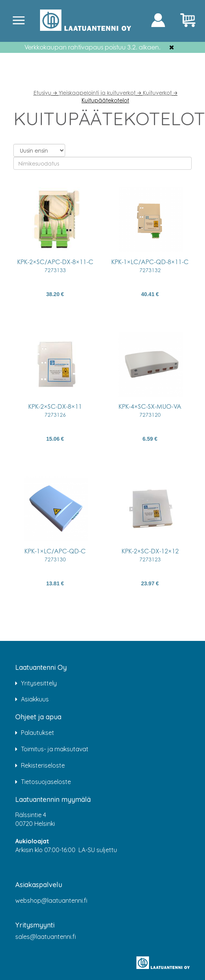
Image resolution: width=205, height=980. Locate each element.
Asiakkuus (35, 699)
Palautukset (38, 733)
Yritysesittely (39, 683)
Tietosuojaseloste (46, 782)
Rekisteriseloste (43, 765)
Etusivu (42, 93)
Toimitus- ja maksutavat (55, 749)
